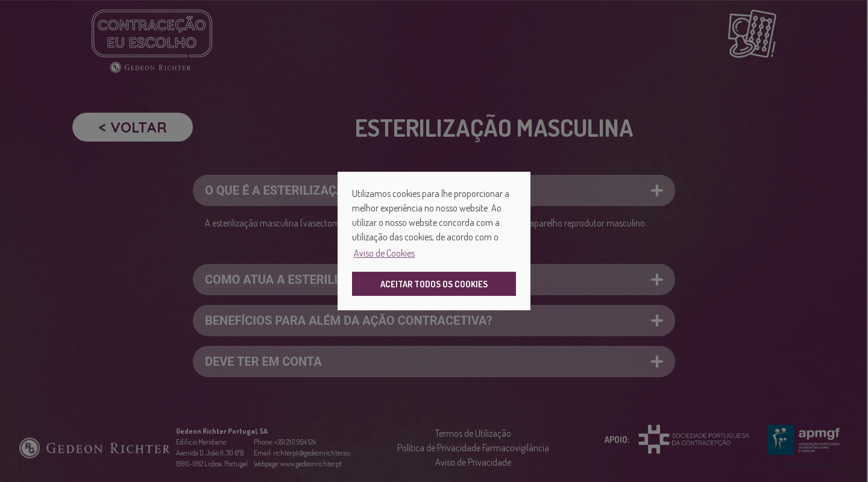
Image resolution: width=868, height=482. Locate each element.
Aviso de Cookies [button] (384, 253)
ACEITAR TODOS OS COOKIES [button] (434, 284)
